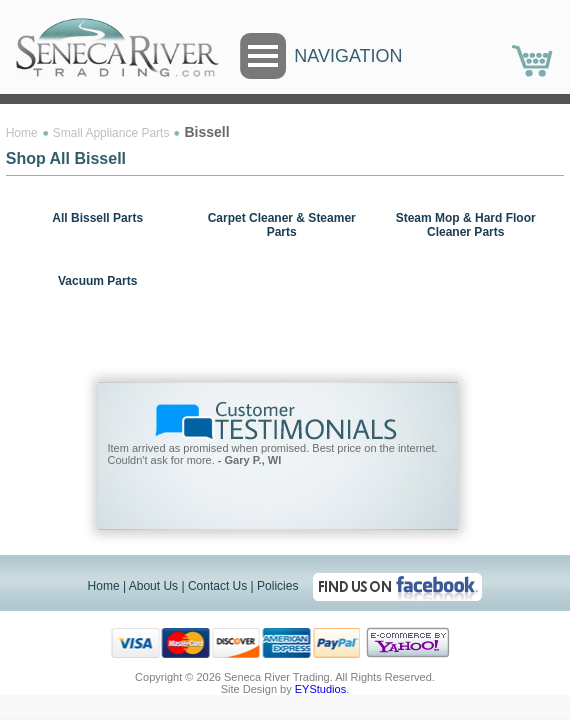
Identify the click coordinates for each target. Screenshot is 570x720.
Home (22, 133)
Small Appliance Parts (111, 133)
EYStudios (320, 675)
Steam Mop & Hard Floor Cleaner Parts (466, 225)
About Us (153, 572)
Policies (277, 572)
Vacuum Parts (97, 281)
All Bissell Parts (97, 218)
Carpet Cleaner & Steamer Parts (282, 225)
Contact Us (217, 572)
